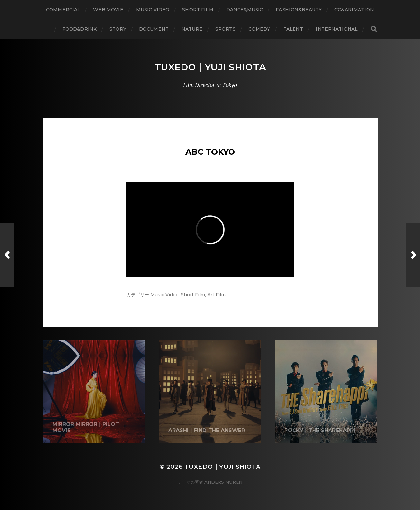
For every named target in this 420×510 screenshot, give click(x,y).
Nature (192, 29)
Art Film (216, 295)
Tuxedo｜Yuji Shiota (210, 67)
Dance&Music (245, 10)
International (337, 29)
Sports (225, 29)
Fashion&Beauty (299, 10)
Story (118, 29)
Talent (293, 29)
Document (154, 29)
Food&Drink (79, 29)
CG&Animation (354, 10)
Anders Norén (223, 482)
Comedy (259, 29)
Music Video (153, 10)
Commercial (63, 10)
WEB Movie (108, 10)
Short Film (198, 10)
